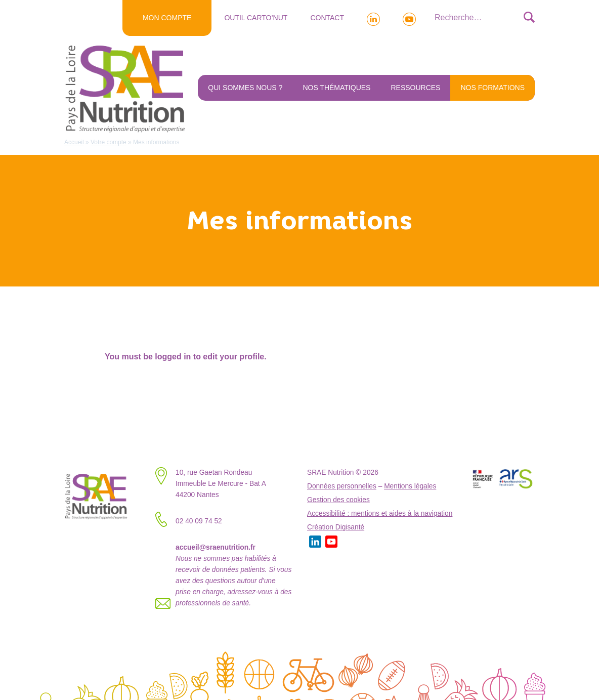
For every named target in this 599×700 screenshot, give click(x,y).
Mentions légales (410, 486)
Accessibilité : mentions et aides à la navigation (380, 513)
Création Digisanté (336, 527)
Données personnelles (342, 486)
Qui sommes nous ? (245, 88)
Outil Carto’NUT (256, 18)
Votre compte (109, 142)
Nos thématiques (336, 88)
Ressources (415, 88)
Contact (327, 18)
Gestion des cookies (338, 500)
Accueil (74, 142)
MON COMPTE (167, 18)
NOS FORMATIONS (493, 88)
